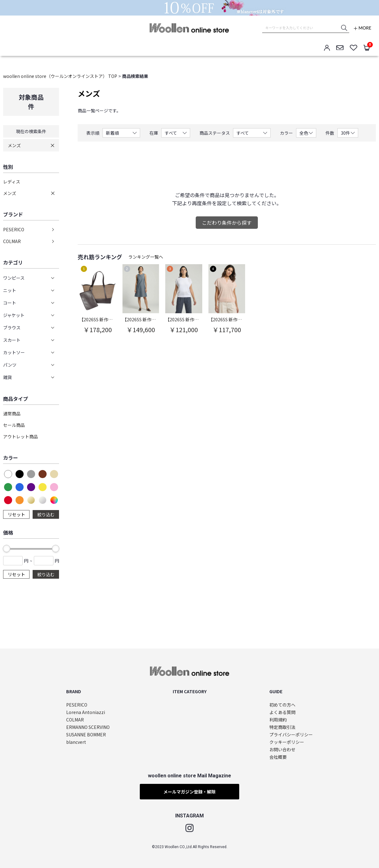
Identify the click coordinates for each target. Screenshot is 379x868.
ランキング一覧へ (146, 257)
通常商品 (12, 414)
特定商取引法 (282, 727)
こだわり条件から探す (227, 223)
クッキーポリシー (287, 742)
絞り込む (46, 514)
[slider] (7, 549)
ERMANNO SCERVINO (88, 727)
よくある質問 (282, 712)
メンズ (14, 145)
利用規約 (278, 720)
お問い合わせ (282, 750)
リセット (16, 514)
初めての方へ (282, 705)
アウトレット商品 (21, 436)
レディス (12, 182)
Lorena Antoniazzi (86, 712)
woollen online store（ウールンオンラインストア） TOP (60, 76)
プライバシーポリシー (291, 735)
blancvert (76, 742)
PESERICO (14, 229)
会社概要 (278, 757)
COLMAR (12, 241)
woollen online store (189, 28)
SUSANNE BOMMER (86, 735)
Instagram (189, 828)
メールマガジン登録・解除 (189, 792)
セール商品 (14, 425)
